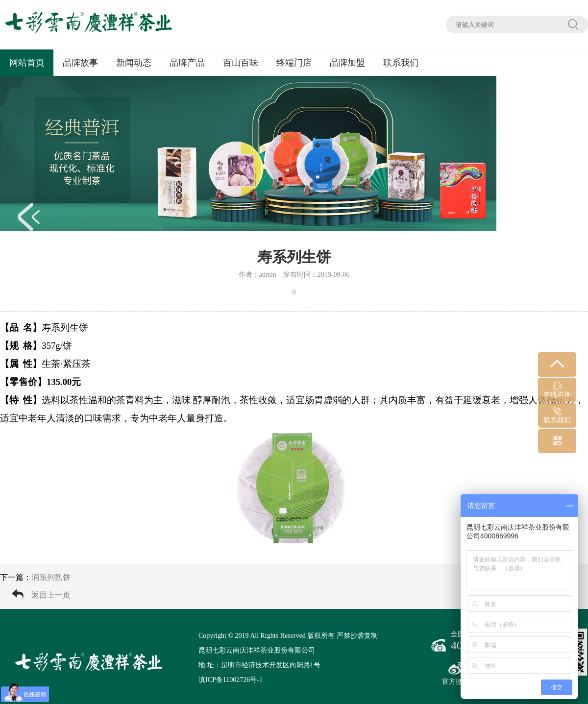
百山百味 (241, 63)
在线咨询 (557, 390)
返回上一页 (51, 595)
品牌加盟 (347, 63)
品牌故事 (80, 63)
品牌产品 (187, 63)
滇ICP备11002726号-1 (231, 680)
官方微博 (456, 674)
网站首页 (27, 63)
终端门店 (294, 63)
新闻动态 (134, 63)
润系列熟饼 (51, 577)
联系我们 (401, 63)
